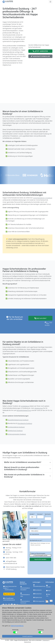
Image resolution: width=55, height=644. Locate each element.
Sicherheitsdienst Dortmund (25, 601)
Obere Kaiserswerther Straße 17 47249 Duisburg (10, 588)
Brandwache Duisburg (25, 423)
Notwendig (15, 630)
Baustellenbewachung (24, 410)
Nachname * (48, 515)
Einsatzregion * (34, 528)
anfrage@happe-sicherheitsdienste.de (9, 599)
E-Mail (19, 506)
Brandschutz (37, 594)
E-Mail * (43, 522)
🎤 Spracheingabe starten (40, 555)
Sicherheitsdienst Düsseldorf (25, 588)
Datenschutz (27, 642)
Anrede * (32, 514)
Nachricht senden (40, 559)
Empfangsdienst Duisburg (16, 427)
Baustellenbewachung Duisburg (18, 420)
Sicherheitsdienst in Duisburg (43, 198)
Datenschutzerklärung (17, 626)
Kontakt (48, 586)
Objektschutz (39, 408)
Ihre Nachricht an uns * (36, 540)
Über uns (48, 595)
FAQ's (48, 591)
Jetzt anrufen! (40, 318)
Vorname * (40, 514)
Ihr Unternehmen (34, 534)
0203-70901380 (11, 558)
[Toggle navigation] (50, 2)
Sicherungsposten (39, 601)
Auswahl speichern (27, 636)
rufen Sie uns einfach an (33, 506)
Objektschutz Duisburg (15, 431)
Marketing (41, 630)
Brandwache (37, 590)
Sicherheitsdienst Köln (25, 595)
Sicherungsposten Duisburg (17, 434)
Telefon (32, 522)
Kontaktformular (40, 56)
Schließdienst (25, 406)
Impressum (46, 640)
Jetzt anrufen (40, 51)
